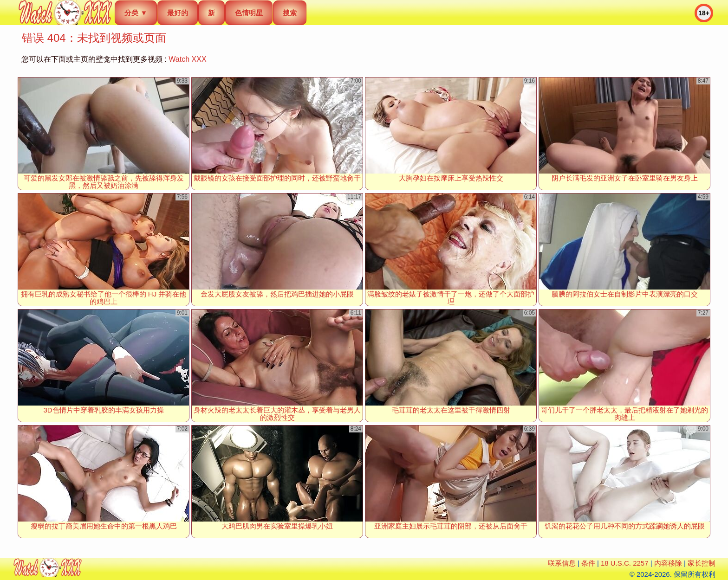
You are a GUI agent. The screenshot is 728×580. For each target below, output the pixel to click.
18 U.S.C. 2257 (625, 563)
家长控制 (702, 563)
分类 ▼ (136, 13)
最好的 (178, 13)
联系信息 (562, 563)
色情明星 (249, 13)
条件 (588, 563)
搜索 (290, 13)
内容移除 (668, 563)
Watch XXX (187, 59)
